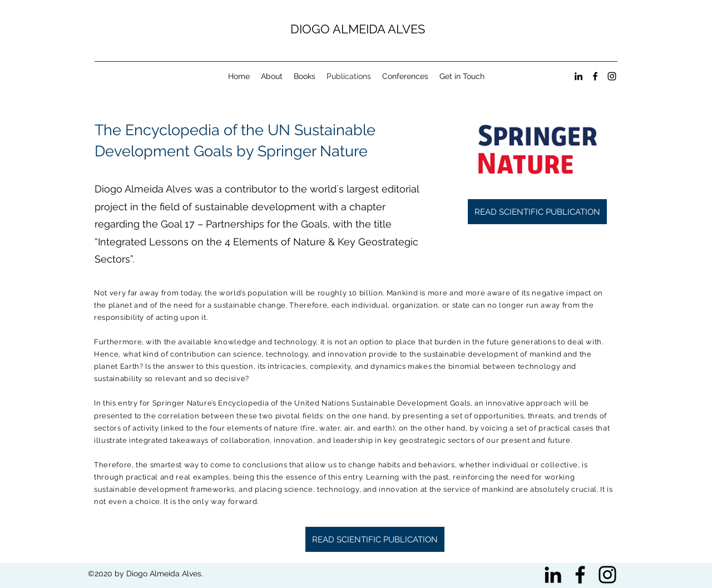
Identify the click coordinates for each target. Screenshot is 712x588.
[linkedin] (578, 76)
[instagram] (612, 76)
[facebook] (595, 76)
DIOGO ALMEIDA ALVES (358, 29)
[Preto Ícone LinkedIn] (553, 575)
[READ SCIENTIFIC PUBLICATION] (537, 212)
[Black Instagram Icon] (607, 575)
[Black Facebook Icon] (580, 575)
